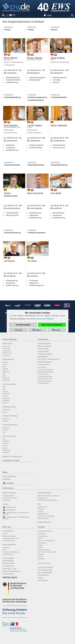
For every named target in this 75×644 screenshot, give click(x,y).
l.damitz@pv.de (10, 276)
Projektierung (42, 543)
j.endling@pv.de (57, 73)
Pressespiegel (8, 558)
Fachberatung (43, 349)
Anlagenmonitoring (10, 416)
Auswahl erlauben (23, 325)
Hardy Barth (6, 450)
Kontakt (41, 527)
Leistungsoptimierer (10, 425)
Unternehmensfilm (8, 541)
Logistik (40, 545)
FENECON (6, 380)
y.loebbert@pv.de (34, 140)
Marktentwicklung (9, 493)
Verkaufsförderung (45, 362)
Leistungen (43, 339)
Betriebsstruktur (9, 563)
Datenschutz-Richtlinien (45, 319)
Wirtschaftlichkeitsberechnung (47, 500)
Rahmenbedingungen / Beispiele (48, 496)
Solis (4, 376)
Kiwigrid (5, 421)
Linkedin (8, 483)
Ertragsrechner (42, 498)
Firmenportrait (8, 531)
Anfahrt (40, 578)
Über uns (7, 527)
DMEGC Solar (7, 353)
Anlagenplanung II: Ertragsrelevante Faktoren (16, 518)
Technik (5, 504)
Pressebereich (8, 566)
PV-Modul (41, 509)
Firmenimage (42, 367)
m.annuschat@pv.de (35, 208)
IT (38, 561)
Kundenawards (43, 364)
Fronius (5, 364)
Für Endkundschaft (45, 570)
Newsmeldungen (9, 476)
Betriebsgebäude (9, 545)
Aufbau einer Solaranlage (46, 516)
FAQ (39, 504)
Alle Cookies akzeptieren (52, 325)
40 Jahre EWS (8, 574)
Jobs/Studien (43, 580)
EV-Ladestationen (10, 436)
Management (42, 534)
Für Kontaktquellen (45, 572)
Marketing (41, 554)
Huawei (5, 362)
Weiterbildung (43, 357)
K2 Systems (6, 410)
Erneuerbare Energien (10, 498)
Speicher (40, 512)
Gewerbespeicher (45, 522)
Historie (5, 534)
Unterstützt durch (8, 554)
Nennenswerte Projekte (45, 372)
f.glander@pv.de (33, 73)
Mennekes (6, 453)
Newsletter (7, 479)
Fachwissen (8, 488)
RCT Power (6, 378)
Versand (40, 547)
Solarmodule (7, 344)
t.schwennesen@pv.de (12, 208)
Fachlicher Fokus (43, 374)
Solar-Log (6, 419)
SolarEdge (6, 371)
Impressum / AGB (9, 569)
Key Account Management (46, 541)
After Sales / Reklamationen (49, 359)
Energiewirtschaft (8, 496)
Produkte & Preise (11, 461)
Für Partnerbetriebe (45, 567)
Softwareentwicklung (44, 563)
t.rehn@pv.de (32, 276)
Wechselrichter (8, 359)
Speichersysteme (9, 384)
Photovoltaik (6, 500)
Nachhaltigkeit (8, 561)
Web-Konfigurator (45, 346)
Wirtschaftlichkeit (44, 493)
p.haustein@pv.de (11, 140)
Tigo (4, 432)
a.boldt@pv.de (56, 208)
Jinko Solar (6, 349)
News (5, 472)
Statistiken (38, 330)
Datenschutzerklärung (11, 571)
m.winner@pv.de (10, 73)
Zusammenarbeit (43, 383)
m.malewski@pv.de (58, 140)
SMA (4, 367)
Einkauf (40, 557)
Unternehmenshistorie (45, 381)
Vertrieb (40, 538)
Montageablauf (9, 510)
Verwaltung (41, 559)
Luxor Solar (6, 346)
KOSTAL (5, 369)
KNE (4, 373)
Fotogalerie (6, 547)
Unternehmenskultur (9, 536)
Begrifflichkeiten (43, 514)
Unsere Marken (10, 339)
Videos (5, 550)
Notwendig (18, 330)
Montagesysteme (9, 407)
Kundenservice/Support (45, 370)
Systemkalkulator (44, 344)
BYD (4, 387)
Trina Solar (6, 355)
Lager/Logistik (43, 351)
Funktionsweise (9, 507)
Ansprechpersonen (45, 531)
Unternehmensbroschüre (11, 538)
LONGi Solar (7, 351)
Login (49, 15)
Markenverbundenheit (45, 379)
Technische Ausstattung (10, 552)
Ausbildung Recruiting (45, 376)
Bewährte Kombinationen (12, 457)
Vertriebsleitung (43, 536)
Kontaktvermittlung (45, 354)
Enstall (5, 412)
